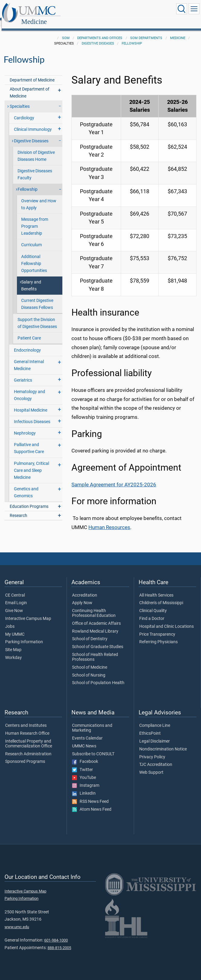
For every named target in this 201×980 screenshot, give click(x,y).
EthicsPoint (150, 727)
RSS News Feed (90, 795)
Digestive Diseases (98, 37)
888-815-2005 (59, 941)
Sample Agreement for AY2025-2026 (114, 478)
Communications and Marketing (92, 721)
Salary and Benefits (31, 279)
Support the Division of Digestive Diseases (37, 316)
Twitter (82, 763)
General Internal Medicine (29, 359)
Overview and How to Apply (39, 198)
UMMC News (84, 740)
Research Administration (28, 747)
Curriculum (31, 238)
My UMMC (15, 628)
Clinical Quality (153, 604)
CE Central (15, 589)
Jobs (10, 620)
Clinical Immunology (33, 123)
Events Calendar (87, 732)
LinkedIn (84, 787)
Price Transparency (157, 628)
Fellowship (132, 37)
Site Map (13, 643)
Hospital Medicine (31, 404)
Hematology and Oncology (30, 389)
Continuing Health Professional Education (94, 607)
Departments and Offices (100, 31)
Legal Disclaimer (155, 735)
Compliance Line (155, 719)
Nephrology (25, 427)
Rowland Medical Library (95, 625)
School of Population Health (98, 676)
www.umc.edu (17, 920)
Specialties (20, 100)
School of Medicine (90, 661)
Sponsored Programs (25, 755)
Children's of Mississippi (161, 596)
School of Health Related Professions (95, 651)
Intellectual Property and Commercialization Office (29, 737)
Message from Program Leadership (35, 220)
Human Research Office (27, 727)
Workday (13, 651)
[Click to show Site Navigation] (194, 9)
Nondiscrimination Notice (163, 743)
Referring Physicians (158, 635)
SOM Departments (146, 31)
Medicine (93, 10)
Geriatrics (23, 374)
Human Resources (109, 521)
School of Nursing (89, 669)
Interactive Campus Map (28, 612)
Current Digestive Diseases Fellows (37, 297)
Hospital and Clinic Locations (166, 620)
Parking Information (24, 635)
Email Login (16, 596)
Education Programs (29, 500)
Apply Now (82, 596)
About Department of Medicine (30, 86)
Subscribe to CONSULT (93, 747)
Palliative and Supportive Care (29, 442)
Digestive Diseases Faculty (35, 168)
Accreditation (85, 589)
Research (18, 509)
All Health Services (156, 589)
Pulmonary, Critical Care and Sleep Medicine (31, 464)
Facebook (85, 755)
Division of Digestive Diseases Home (36, 149)
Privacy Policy (152, 750)
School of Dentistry (90, 632)
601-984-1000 (56, 934)
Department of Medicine (32, 73)
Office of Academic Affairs (96, 617)
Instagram (86, 779)
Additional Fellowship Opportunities (34, 257)
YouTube (84, 771)
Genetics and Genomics (26, 486)
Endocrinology (27, 344)
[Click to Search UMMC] (182, 9)
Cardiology (24, 111)
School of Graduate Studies (98, 640)
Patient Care (29, 331)
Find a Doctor (152, 612)
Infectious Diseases (32, 415)
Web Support (151, 766)
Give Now (14, 604)
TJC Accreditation (156, 758)
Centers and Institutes (26, 719)
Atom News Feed (92, 803)
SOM (66, 31)
